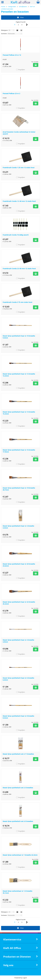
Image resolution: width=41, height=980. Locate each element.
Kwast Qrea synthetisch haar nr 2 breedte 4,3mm (18, 527)
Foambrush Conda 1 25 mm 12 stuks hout (19, 168)
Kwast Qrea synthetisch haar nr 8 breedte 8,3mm (18, 717)
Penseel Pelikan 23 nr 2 (11, 93)
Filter (20, 17)
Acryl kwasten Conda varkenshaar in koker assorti (19, 133)
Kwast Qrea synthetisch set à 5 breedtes (18, 821)
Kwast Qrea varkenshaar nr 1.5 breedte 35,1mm (17, 892)
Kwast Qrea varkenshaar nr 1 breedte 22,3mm (20, 855)
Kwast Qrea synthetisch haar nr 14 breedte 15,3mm (19, 413)
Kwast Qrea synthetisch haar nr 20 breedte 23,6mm (19, 565)
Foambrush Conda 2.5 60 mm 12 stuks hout (19, 269)
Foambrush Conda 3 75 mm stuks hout (17, 302)
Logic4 (25, 978)
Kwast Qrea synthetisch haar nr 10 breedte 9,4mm (19, 337)
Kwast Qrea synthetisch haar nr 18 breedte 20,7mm (19, 489)
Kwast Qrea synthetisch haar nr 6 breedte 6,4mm (18, 679)
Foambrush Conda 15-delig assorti (16, 235)
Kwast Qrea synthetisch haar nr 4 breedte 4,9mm (18, 641)
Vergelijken (22, 70)
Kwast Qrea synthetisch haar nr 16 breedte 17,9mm (19, 451)
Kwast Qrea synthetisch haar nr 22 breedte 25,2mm (19, 603)
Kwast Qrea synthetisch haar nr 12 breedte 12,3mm (19, 375)
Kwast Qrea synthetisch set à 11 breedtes (18, 754)
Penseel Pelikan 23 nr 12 (12, 55)
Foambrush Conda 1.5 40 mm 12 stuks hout (19, 201)
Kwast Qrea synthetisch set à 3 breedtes (18, 788)
